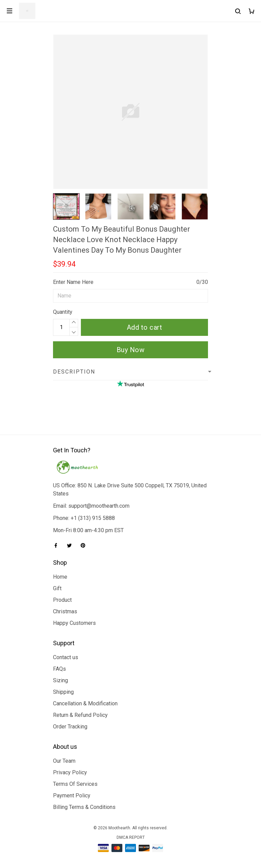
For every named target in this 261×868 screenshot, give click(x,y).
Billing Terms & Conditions (84, 807)
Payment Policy (72, 795)
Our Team (64, 761)
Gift (57, 588)
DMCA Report (131, 837)
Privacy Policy (70, 772)
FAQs (59, 669)
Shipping (63, 692)
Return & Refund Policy (80, 715)
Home (60, 577)
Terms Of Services (75, 784)
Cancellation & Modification (85, 703)
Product (62, 600)
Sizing (60, 680)
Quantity (63, 312)
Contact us (66, 657)
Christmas (65, 611)
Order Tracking (70, 727)
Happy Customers (74, 623)
